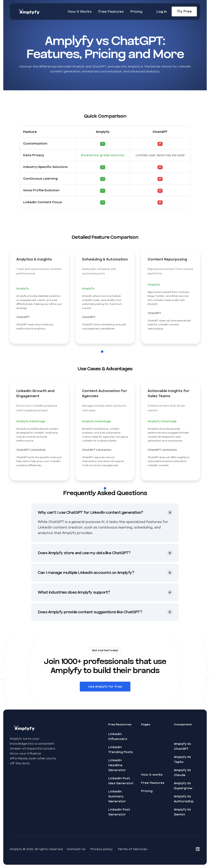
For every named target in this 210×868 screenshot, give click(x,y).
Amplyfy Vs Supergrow (183, 786)
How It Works (80, 12)
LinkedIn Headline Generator (117, 765)
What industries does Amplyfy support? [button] (74, 597)
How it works (152, 775)
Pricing (136, 12)
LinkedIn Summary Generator (117, 796)
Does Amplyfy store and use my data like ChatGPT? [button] (84, 557)
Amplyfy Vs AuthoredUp (184, 799)
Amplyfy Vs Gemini (182, 812)
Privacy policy (102, 849)
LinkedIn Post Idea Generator (121, 781)
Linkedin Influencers (118, 736)
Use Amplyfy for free (105, 691)
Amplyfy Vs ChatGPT (182, 746)
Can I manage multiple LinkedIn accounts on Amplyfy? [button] (86, 577)
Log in (161, 12)
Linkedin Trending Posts (121, 750)
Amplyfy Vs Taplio (182, 759)
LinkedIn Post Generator (119, 812)
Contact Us (76, 849)
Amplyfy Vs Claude (182, 773)
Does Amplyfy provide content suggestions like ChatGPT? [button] (90, 616)
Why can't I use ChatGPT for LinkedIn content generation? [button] (90, 517)
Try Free (184, 11)
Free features (153, 783)
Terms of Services (132, 849)
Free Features (111, 12)
